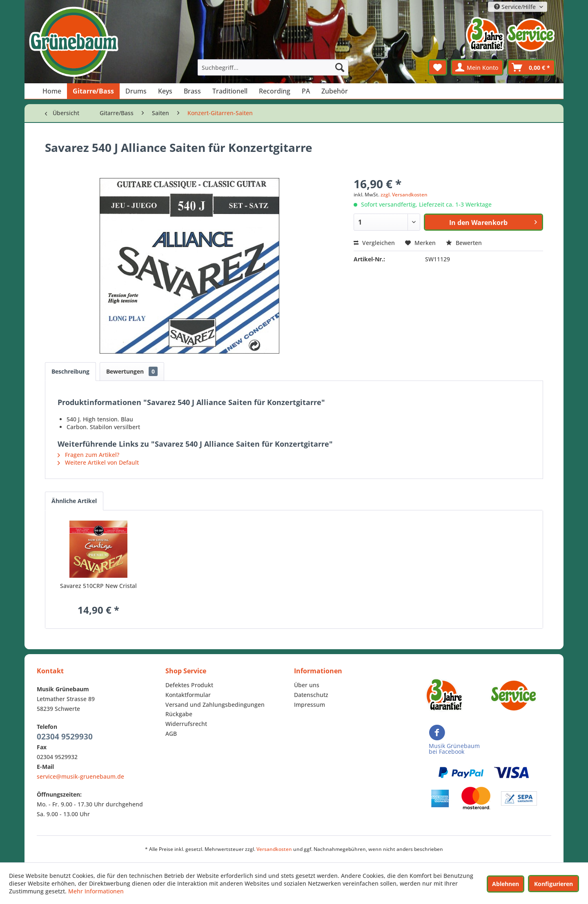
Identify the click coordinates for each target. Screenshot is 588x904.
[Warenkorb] (531, 67)
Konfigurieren (553, 884)
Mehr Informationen (96, 891)
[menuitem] (273, 67)
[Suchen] (340, 67)
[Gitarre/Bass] (93, 91)
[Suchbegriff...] (273, 67)
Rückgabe (179, 714)
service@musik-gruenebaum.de (80, 776)
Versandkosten (274, 849)
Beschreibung (70, 371)
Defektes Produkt (189, 685)
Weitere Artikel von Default (98, 462)
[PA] (306, 91)
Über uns (307, 685)
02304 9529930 (65, 737)
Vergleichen (374, 243)
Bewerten (464, 243)
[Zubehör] (335, 91)
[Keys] (165, 91)
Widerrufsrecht (186, 724)
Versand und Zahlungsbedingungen (215, 705)
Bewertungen (132, 371)
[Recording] (275, 91)
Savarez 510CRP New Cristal (98, 586)
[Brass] (192, 91)
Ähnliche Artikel (74, 501)
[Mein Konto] (477, 67)
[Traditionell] (230, 91)
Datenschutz (311, 695)
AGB (171, 734)
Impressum (310, 705)
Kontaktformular (188, 695)
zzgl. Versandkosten (404, 195)
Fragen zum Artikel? (88, 455)
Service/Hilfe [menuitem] (516, 7)
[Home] (52, 91)
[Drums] (136, 91)
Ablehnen (506, 884)
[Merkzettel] (438, 67)
